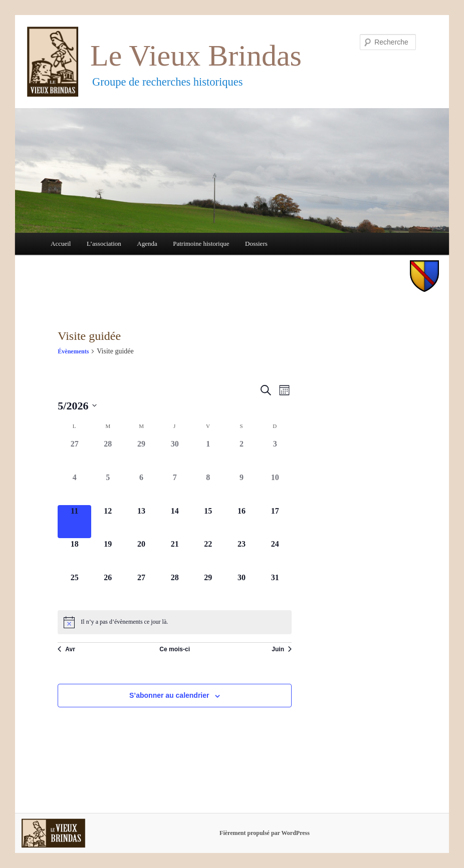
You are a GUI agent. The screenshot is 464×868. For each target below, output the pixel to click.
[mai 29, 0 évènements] (208, 588)
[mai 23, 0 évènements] (242, 555)
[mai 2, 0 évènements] (242, 455)
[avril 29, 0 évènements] (142, 455)
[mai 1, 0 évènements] (208, 455)
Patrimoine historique (201, 244)
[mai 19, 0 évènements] (108, 555)
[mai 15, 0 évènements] (208, 522)
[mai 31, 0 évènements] (275, 588)
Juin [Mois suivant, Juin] (282, 649)
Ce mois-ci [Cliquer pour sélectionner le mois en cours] (175, 649)
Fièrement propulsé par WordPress (265, 833)
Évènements (73, 351)
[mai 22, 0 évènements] (208, 555)
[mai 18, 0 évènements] (74, 555)
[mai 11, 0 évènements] (74, 522)
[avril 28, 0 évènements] (108, 455)
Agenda (147, 244)
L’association (104, 244)
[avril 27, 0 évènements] (74, 455)
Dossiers (256, 244)
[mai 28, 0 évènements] (175, 588)
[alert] (175, 622)
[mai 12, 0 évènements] (108, 522)
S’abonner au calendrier (169, 695)
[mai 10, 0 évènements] (275, 488)
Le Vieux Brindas (196, 56)
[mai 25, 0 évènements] (74, 588)
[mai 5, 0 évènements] (108, 488)
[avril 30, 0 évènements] (175, 455)
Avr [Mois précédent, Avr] (66, 649)
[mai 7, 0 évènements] (175, 488)
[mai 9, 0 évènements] (242, 488)
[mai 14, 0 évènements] (175, 522)
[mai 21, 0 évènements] (175, 555)
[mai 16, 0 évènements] (242, 522)
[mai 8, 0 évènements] (208, 488)
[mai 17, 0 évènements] (275, 522)
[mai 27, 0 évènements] (142, 588)
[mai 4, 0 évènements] (74, 488)
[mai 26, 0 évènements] (108, 588)
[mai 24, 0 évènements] (275, 555)
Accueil (61, 244)
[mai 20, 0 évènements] (142, 555)
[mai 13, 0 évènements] (142, 522)
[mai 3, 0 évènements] (275, 455)
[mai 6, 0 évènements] (142, 488)
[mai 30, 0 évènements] (242, 588)
